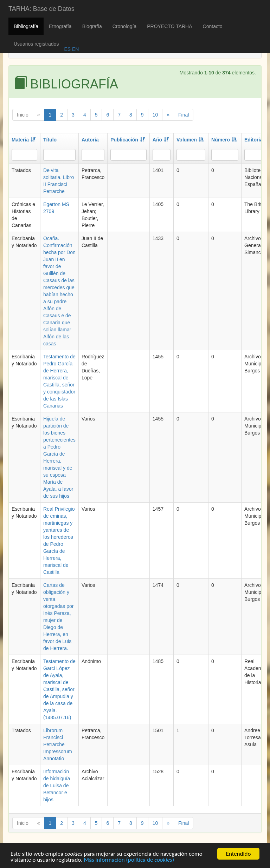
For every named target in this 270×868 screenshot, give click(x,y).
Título (50, 140)
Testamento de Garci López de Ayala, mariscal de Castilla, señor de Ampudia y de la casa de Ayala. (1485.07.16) (59, 689)
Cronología (125, 26)
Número (224, 140)
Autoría (90, 140)
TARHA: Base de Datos (41, 9)
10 (155, 115)
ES (67, 49)
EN (75, 49)
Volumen (190, 140)
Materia (24, 140)
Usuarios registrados (36, 44)
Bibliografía (26, 26)
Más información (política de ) (129, 860)
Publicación (128, 140)
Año (161, 140)
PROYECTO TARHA (169, 26)
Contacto (213, 26)
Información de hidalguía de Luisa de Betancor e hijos (57, 786)
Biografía (92, 26)
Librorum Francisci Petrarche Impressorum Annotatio (58, 744)
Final (184, 115)
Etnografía (60, 26)
